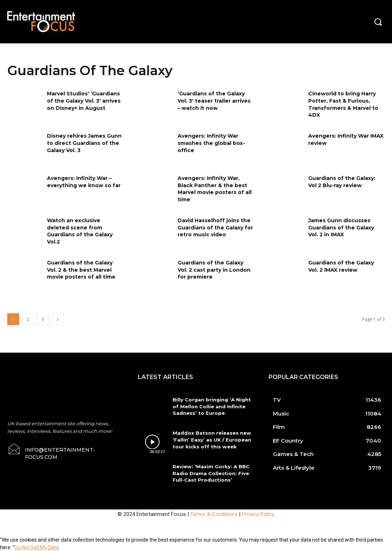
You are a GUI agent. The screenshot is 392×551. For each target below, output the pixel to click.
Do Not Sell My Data (37, 547)
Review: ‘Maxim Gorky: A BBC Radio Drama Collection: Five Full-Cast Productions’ (209, 473)
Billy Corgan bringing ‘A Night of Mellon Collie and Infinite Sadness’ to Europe (211, 406)
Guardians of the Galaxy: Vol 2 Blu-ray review (342, 182)
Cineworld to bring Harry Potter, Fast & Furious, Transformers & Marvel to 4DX (343, 104)
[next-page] (58, 319)
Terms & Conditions (214, 513)
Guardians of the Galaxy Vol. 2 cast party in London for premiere (214, 270)
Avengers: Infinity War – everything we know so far (84, 182)
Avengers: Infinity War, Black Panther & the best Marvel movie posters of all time (215, 189)
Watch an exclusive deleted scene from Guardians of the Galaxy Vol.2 (80, 231)
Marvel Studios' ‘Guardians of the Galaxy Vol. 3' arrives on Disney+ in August (84, 101)
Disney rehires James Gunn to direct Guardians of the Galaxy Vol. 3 (84, 143)
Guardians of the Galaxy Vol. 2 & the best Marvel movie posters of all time (81, 270)
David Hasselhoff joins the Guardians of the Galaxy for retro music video (215, 227)
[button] (378, 22)
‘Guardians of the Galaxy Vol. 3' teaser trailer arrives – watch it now (214, 101)
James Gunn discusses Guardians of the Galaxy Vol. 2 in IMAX (341, 227)
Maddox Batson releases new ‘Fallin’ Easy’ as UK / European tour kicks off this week (211, 439)
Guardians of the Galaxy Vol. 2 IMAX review (341, 266)
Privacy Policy (258, 513)
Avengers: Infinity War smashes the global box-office (211, 143)
